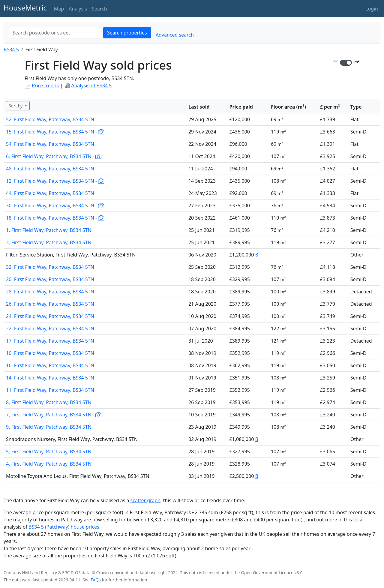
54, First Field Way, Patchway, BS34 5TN (50, 144)
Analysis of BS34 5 (91, 85)
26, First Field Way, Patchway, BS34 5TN (50, 304)
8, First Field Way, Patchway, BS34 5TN (49, 402)
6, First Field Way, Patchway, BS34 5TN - (54, 156)
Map (59, 9)
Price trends (45, 85)
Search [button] (99, 9)
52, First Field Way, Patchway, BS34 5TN (50, 119)
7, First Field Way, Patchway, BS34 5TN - (54, 415)
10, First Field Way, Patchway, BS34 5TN (50, 353)
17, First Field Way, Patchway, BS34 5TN (50, 341)
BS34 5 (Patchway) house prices (64, 527)
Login (372, 9)
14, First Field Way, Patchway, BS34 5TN (50, 378)
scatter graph (146, 500)
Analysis (78, 9)
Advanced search (175, 35)
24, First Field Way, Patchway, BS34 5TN (50, 316)
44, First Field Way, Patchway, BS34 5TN (50, 193)
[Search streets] (54, 33)
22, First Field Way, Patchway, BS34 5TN (50, 328)
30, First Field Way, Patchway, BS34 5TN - (55, 205)
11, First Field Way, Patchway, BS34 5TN (50, 390)
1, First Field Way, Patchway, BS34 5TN (49, 230)
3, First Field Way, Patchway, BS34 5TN (49, 242)
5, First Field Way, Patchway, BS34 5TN (49, 451)
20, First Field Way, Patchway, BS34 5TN (50, 279)
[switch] (346, 63)
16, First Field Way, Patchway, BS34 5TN (50, 365)
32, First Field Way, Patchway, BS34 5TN (50, 267)
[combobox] (54, 33)
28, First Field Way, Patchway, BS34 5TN (50, 292)
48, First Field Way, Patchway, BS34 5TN (50, 169)
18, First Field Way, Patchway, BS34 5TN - (55, 218)
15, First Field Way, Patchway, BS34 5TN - (55, 132)
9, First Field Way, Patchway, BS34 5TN (49, 427)
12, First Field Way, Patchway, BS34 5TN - (55, 181)
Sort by (16, 106)
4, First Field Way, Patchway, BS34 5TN (49, 464)
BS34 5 (11, 49)
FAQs (96, 580)
